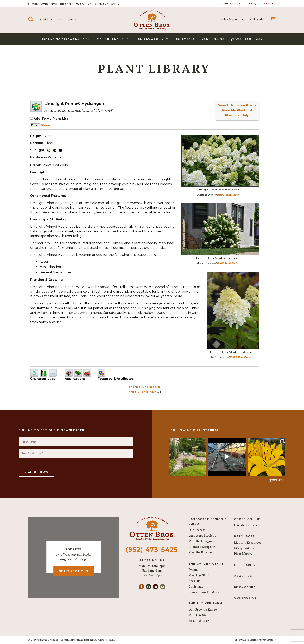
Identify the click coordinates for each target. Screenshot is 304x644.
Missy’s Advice (244, 548)
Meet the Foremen (201, 553)
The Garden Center (207, 564)
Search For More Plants (237, 105)
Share (46, 125)
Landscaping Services (66, 39)
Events (185, 39)
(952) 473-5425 (261, 3)
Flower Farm (153, 39)
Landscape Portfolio (202, 536)
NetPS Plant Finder (228, 195)
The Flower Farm (205, 603)
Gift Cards (257, 19)
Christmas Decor (246, 525)
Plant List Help (237, 115)
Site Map (135, 387)
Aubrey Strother (267, 640)
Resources (247, 39)
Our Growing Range (203, 610)
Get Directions (73, 571)
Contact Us (231, 4)
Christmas (196, 587)
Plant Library (243, 554)
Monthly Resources (248, 543)
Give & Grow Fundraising (206, 593)
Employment (68, 19)
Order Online (247, 519)
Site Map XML (152, 387)
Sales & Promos (232, 19)
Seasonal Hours (199, 621)
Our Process (197, 530)
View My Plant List (237, 110)
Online (213, 39)
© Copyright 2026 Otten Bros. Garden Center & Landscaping (61, 640)
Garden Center (114, 39)
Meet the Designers (202, 541)
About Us (46, 19)
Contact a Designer (202, 547)
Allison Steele (249, 640)
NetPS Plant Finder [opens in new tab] (143, 392)
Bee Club (194, 581)
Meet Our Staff (199, 576)
